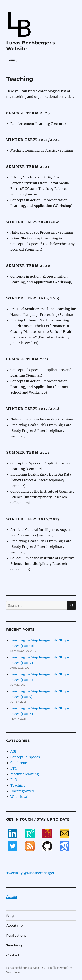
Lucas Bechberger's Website (25, 968)
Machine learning (25, 774)
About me (15, 926)
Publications (16, 935)
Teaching (18, 785)
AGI (13, 751)
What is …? (19, 797)
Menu (13, 60)
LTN (14, 768)
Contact (13, 955)
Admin (12, 896)
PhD (14, 780)
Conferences (20, 763)
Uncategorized (22, 791)
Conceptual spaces (25, 757)
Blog (10, 916)
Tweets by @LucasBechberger (30, 873)
